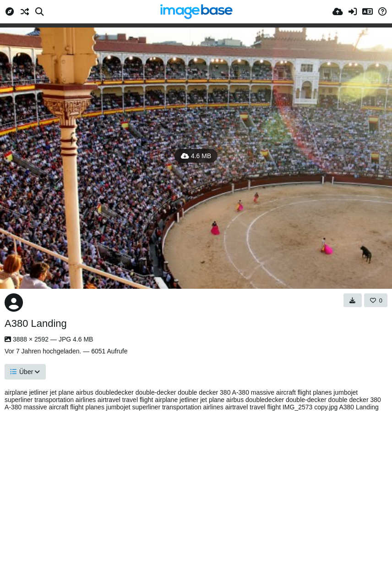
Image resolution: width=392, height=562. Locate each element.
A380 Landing (36, 323)
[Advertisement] (196, 484)
